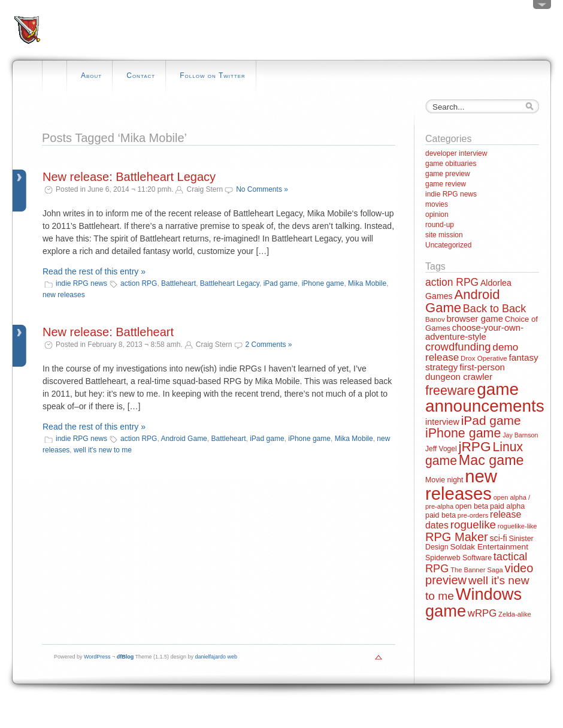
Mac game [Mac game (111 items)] (491, 460)
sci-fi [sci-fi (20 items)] (499, 538)
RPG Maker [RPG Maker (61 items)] (457, 537)
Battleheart (178, 283)
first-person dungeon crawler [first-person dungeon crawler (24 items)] (465, 371)
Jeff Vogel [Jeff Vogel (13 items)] (441, 449)
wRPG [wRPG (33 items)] (482, 613)
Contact (141, 75)
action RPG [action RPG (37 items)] (452, 282)
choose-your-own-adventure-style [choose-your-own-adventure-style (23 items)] (474, 332)
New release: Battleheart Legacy (129, 177)
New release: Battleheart (108, 332)
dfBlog (125, 657)
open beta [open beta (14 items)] (472, 506)
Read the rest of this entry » (94, 271)
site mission (444, 235)
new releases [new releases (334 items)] (461, 485)
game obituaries (451, 164)
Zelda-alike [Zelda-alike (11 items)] (515, 614)
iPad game (281, 283)
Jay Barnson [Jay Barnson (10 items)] (520, 435)
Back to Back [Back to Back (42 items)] (494, 309)
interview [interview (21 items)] (442, 422)
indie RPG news (81, 283)
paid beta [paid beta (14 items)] (441, 515)
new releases (64, 295)
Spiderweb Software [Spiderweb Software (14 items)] (458, 558)
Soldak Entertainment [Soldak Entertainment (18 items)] (489, 547)
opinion (437, 215)
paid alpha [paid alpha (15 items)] (507, 506)
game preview (448, 174)
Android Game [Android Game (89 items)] (462, 301)
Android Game (184, 439)
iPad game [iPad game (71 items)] (491, 420)
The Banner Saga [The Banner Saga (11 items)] (476, 570)
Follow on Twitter (213, 75)
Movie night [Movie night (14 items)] (444, 480)
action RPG (139, 283)
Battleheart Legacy (230, 283)
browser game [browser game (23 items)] (474, 318)
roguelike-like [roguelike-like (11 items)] (517, 526)
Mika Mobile (367, 283)
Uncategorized (448, 245)
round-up (440, 225)
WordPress (97, 657)
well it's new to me (103, 450)
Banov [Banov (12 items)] (435, 319)
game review (446, 184)
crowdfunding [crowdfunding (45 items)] (458, 347)
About (91, 75)
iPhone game (323, 283)
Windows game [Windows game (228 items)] (473, 602)
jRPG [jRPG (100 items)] (474, 446)
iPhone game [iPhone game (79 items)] (463, 433)
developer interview (456, 153)
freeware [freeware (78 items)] (450, 391)
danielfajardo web (217, 657)
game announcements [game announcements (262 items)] (485, 398)
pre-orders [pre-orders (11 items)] (473, 515)
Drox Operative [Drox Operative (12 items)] (484, 358)
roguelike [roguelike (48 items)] (473, 525)
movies (437, 204)
